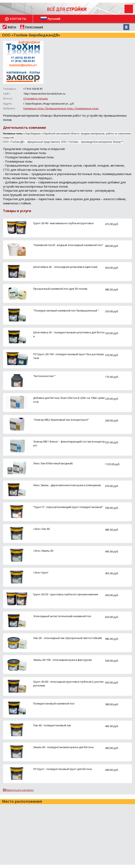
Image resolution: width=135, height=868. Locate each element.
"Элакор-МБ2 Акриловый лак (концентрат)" (61, 420)
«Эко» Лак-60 (41, 529)
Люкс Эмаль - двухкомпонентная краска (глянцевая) (67, 485)
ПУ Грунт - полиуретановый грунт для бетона (62, 769)
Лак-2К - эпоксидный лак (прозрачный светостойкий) (67, 638)
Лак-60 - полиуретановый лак (52, 725)
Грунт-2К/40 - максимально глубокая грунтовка (63, 223)
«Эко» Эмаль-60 (43, 551)
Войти (12, 27)
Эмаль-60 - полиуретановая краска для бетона (63, 747)
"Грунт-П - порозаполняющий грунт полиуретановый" (68, 507)
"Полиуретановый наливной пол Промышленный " (66, 310)
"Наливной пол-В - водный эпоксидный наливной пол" (68, 245)
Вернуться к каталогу (20, 790)
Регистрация (34, 27)
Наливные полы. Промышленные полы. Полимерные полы (61, 108)
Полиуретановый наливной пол (54, 703)
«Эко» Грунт (41, 572)
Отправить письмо (36, 98)
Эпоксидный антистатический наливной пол (62, 616)
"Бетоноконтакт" (44, 376)
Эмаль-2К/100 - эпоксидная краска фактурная (62, 660)
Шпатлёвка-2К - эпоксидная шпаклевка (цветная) (65, 267)
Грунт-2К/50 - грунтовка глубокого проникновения (66, 594)
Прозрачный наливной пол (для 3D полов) (60, 289)
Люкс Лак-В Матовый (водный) (53, 463)
